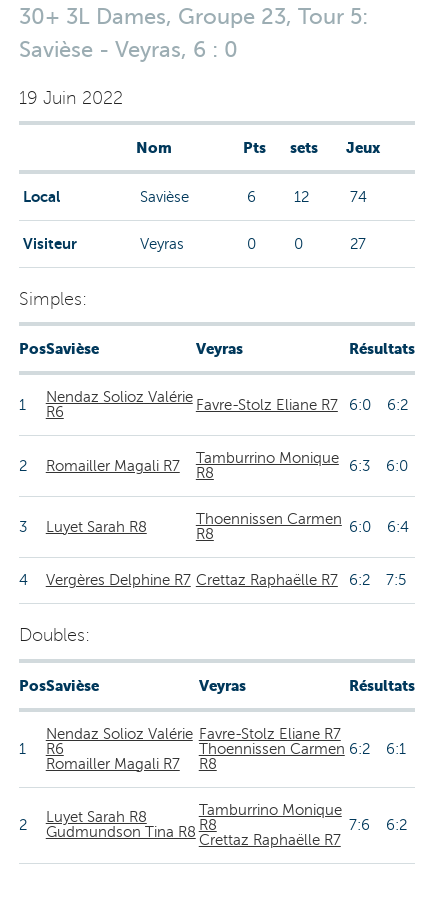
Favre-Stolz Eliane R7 (267, 405)
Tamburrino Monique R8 (267, 465)
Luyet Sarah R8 (96, 527)
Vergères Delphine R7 (118, 580)
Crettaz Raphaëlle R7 (267, 580)
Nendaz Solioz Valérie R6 (119, 404)
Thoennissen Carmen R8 (269, 526)
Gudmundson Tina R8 (121, 832)
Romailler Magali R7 (113, 466)
